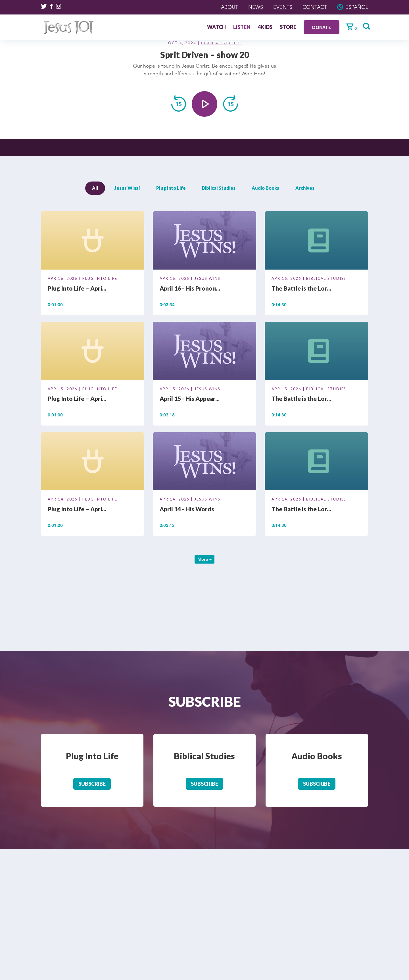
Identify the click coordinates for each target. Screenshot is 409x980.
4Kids (265, 28)
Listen (242, 28)
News (256, 7)
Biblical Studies (221, 43)
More (204, 559)
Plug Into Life (171, 188)
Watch (216, 28)
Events (283, 7)
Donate (322, 27)
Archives (305, 188)
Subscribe (92, 784)
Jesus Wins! (127, 188)
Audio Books (265, 188)
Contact (315, 7)
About (229, 7)
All (95, 188)
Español (357, 7)
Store (288, 28)
